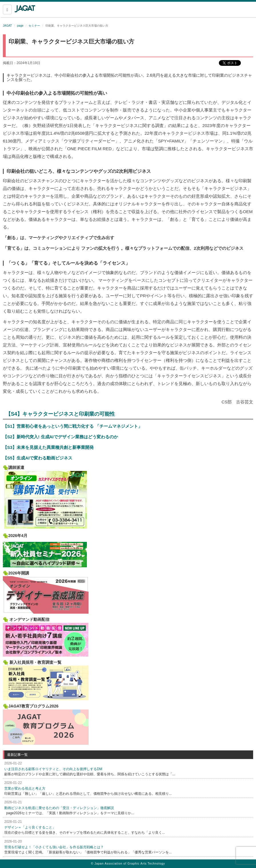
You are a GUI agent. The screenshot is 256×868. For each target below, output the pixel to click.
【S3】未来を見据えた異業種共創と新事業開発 (48, 447)
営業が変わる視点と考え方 (25, 788)
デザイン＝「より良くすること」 (30, 827)
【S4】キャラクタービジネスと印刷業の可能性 (60, 414)
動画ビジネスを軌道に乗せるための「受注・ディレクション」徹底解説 (59, 808)
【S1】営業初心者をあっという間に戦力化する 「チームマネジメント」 (73, 426)
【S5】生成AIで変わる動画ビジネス (38, 458)
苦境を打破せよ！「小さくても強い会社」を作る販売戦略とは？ (54, 847)
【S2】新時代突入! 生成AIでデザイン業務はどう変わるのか (60, 437)
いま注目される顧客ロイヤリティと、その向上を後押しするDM (53, 769)
